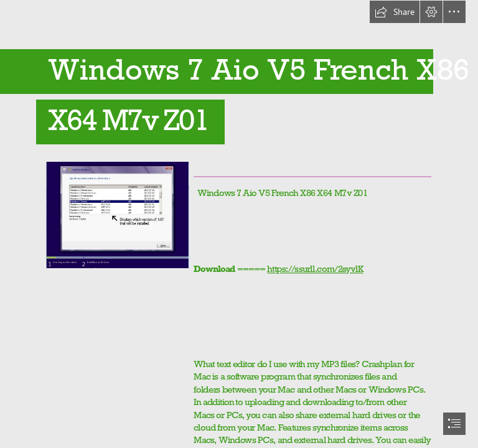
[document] (239, 224)
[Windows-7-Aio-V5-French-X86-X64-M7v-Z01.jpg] (117, 214)
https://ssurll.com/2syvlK (315, 268)
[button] (395, 12)
